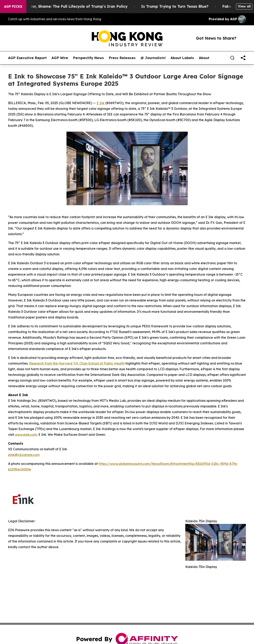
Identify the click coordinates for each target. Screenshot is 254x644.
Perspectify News (88, 58)
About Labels (182, 58)
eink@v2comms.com (24, 455)
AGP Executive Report (27, 58)
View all (244, 6)
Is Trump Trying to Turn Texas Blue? (180, 6)
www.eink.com (26, 435)
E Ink (101, 103)
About (204, 58)
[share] (243, 58)
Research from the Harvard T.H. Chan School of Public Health (77, 363)
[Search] (232, 58)
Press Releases (122, 58)
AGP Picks (13, 6)
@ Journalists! (153, 58)
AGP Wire (60, 58)
